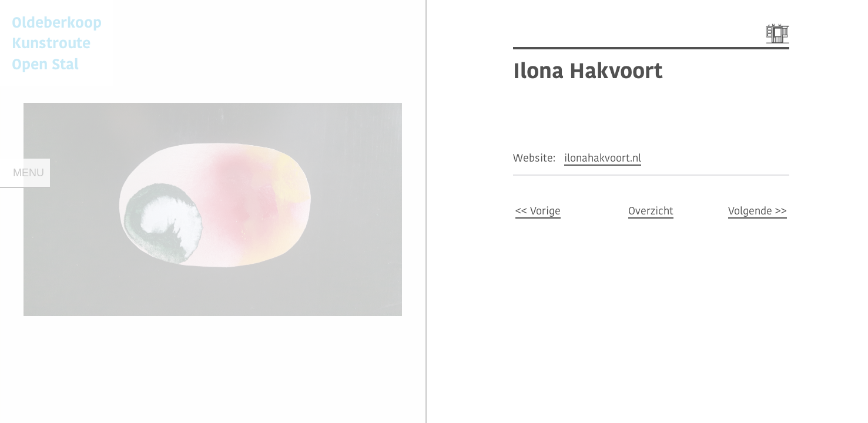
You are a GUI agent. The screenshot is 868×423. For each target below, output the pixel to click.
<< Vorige (538, 211)
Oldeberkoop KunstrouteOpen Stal (57, 43)
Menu (29, 173)
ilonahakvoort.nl (603, 158)
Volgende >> (758, 211)
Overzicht (651, 211)
